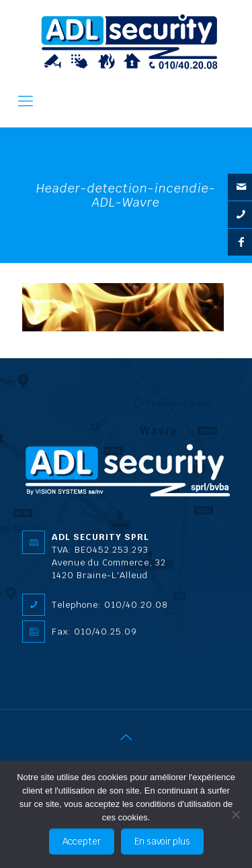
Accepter (82, 842)
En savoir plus (162, 842)
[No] (235, 814)
